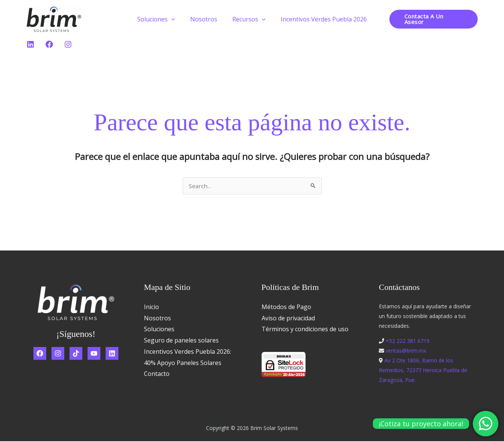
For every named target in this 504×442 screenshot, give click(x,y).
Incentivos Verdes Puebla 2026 (319, 19)
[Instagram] (68, 44)
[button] (176, 19)
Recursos (247, 19)
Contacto (157, 374)
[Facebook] (49, 44)
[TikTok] (76, 354)
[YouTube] (94, 354)
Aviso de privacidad (288, 319)
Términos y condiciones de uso (305, 330)
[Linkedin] (30, 44)
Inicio (151, 308)
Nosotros (205, 19)
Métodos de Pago (286, 308)
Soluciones (161, 19)
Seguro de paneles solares (181, 341)
